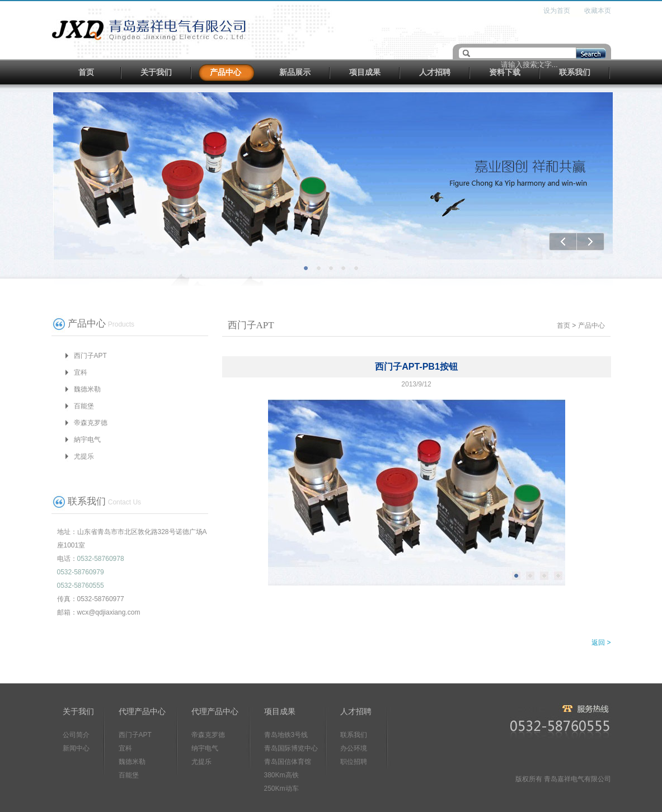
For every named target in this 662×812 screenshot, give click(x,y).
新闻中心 (76, 748)
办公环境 (354, 748)
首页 (86, 72)
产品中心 (226, 72)
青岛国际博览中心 (291, 748)
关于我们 (156, 72)
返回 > (601, 643)
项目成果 (365, 72)
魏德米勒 (87, 389)
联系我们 (575, 72)
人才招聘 (435, 72)
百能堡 (84, 406)
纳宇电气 (205, 748)
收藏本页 (598, 11)
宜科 (81, 372)
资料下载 (505, 72)
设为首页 (557, 11)
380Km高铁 (281, 775)
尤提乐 (84, 456)
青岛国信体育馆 (288, 762)
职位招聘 (354, 762)
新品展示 (295, 72)
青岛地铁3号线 (286, 735)
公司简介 (76, 735)
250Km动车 (281, 789)
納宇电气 (87, 440)
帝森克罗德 (91, 423)
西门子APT (90, 356)
